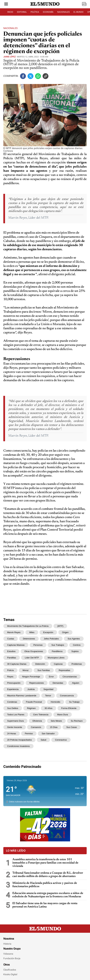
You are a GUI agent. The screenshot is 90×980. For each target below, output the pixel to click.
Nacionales (10, 28)
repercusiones (37, 683)
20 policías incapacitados (19, 740)
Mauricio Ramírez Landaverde (22, 696)
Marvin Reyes (14, 632)
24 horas (12, 734)
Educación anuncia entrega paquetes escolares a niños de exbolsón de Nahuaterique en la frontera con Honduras (48, 895)
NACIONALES (63, 12)
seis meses (56, 721)
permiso (29, 734)
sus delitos (13, 708)
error (51, 677)
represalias (65, 670)
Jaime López (10, 57)
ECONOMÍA (48, 12)
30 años (49, 708)
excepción (48, 632)
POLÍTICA (35, 12)
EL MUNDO (78, 12)
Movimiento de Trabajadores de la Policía (28, 626)
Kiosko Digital (10, 974)
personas (38, 645)
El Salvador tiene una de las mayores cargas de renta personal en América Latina (45, 905)
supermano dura (15, 721)
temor (48, 696)
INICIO (10, 12)
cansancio (36, 727)
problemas (77, 664)
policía (10, 670)
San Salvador (48, 734)
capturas (58, 664)
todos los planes (16, 715)
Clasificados (10, 970)
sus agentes (74, 639)
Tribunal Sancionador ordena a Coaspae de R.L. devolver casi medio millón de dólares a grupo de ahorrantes (48, 875)
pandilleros (57, 651)
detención (40, 664)
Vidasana (8, 954)
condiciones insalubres (18, 746)
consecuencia (67, 696)
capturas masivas (16, 645)
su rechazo (77, 721)
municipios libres (56, 658)
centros (77, 645)
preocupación (14, 683)
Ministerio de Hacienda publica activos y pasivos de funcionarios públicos (45, 885)
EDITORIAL (22, 12)
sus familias (44, 670)
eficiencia (37, 721)
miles (32, 632)
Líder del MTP (32, 658)
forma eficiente (69, 708)
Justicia (31, 689)
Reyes (10, 677)
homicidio (56, 702)
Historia (7, 944)
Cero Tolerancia (41, 715)
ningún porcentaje (31, 677)
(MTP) (60, 626)
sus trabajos (58, 645)
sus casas (72, 727)
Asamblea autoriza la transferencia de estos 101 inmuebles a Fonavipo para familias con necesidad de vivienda (45, 863)
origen (65, 632)
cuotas (11, 639)
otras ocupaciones (34, 651)
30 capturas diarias (17, 664)
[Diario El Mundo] (45, 6)
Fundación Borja (12, 958)
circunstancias (70, 677)
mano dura (62, 715)
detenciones (29, 639)
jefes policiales (51, 639)
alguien (76, 683)
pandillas (12, 658)
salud (43, 740)
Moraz (26, 670)
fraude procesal (34, 702)
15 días (54, 727)
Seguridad (48, 689)
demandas (58, 683)
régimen (31, 708)
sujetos (75, 651)
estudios (11, 651)
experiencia (13, 689)
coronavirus (61, 740)
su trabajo (74, 702)
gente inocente (15, 727)
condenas (12, 702)
